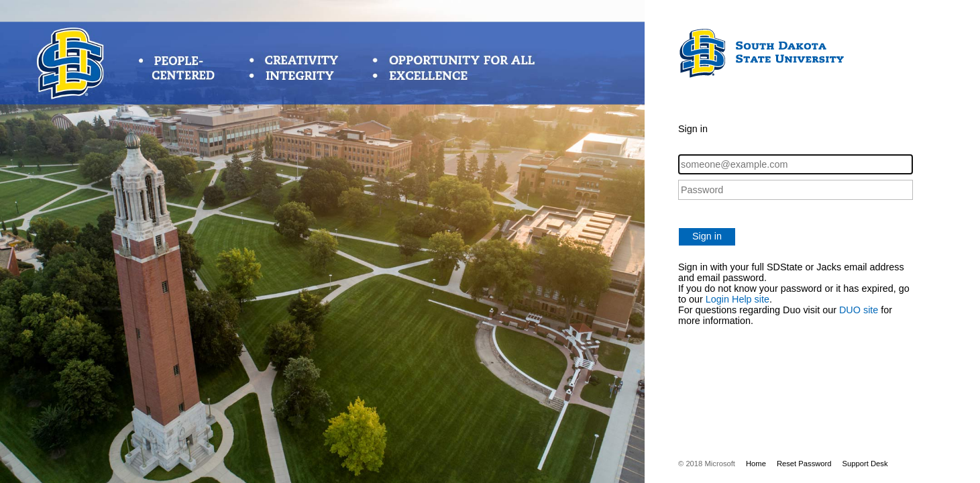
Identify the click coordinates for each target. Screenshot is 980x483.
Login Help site (738, 299)
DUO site (859, 310)
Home (756, 464)
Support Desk (865, 464)
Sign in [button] (707, 236)
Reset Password (804, 464)
